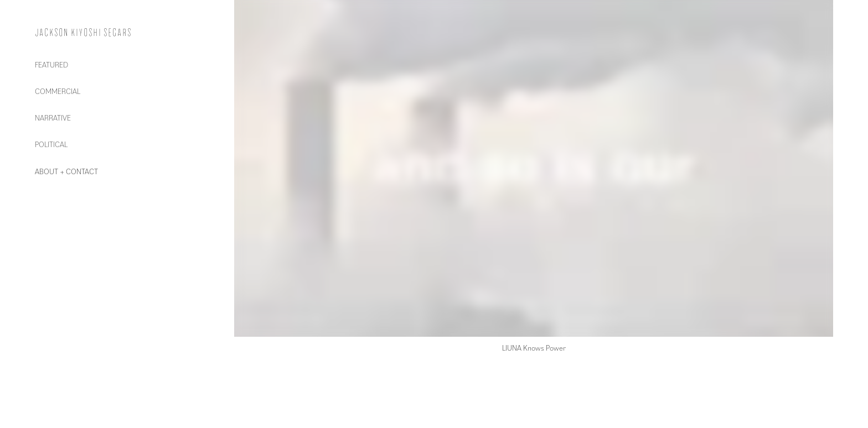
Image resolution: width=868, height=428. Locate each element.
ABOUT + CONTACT (66, 171)
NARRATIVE (53, 118)
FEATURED (51, 64)
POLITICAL (51, 144)
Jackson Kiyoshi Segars (83, 33)
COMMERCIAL (58, 91)
